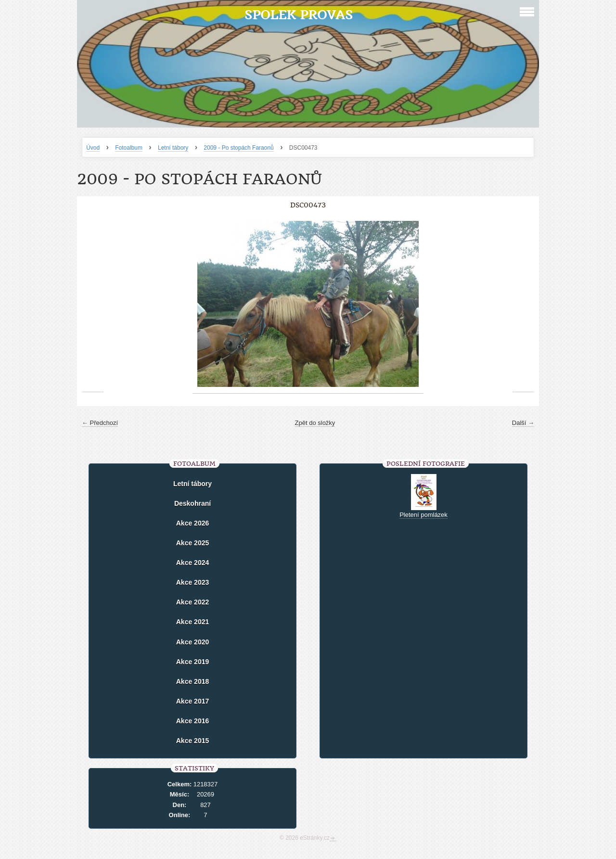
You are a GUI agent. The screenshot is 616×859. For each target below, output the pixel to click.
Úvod (93, 148)
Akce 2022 (193, 602)
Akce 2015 (193, 741)
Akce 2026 (193, 523)
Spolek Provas (299, 15)
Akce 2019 (193, 662)
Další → (523, 423)
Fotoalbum (129, 148)
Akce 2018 (193, 681)
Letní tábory (173, 148)
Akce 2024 (193, 563)
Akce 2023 (193, 582)
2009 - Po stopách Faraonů (238, 148)
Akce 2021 (193, 622)
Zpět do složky (315, 423)
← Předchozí (100, 423)
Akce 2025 (193, 543)
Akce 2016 (193, 721)
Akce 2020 (193, 642)
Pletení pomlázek (423, 515)
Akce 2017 (193, 701)
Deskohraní (192, 503)
